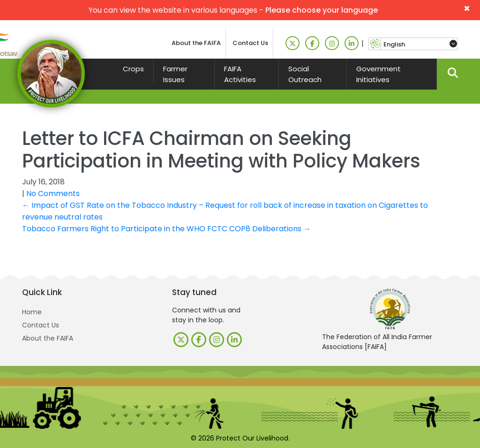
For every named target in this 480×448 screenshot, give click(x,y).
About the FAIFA (196, 43)
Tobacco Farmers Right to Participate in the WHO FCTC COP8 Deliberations (166, 229)
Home (32, 312)
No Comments (53, 194)
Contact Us (250, 43)
